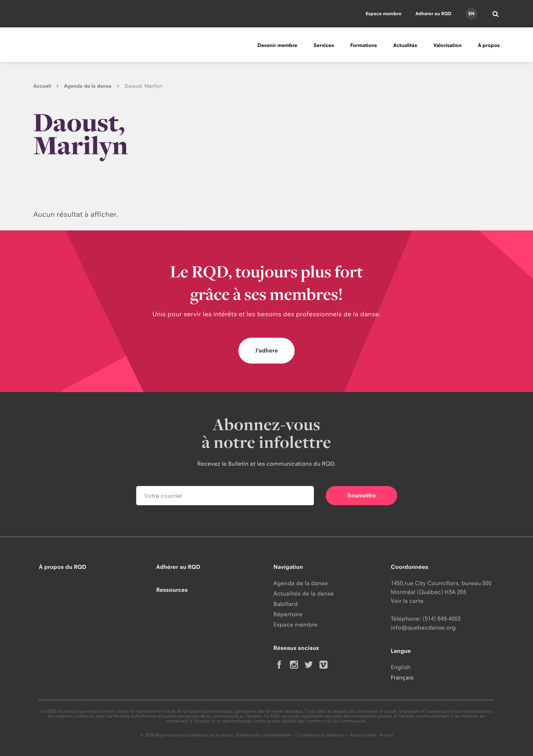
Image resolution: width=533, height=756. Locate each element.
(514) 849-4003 (442, 619)
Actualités (405, 45)
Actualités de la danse (304, 593)
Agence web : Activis (372, 735)
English (401, 667)
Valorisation (447, 45)
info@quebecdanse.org (423, 627)
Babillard (286, 604)
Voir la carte (407, 601)
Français (402, 677)
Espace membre (384, 13)
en (471, 13)
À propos (489, 45)
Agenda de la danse (88, 86)
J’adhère (266, 350)
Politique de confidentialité (264, 735)
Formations (363, 45)
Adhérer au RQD (434, 13)
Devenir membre (277, 45)
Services (324, 45)
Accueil (42, 86)
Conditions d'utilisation (321, 735)
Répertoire (288, 614)
